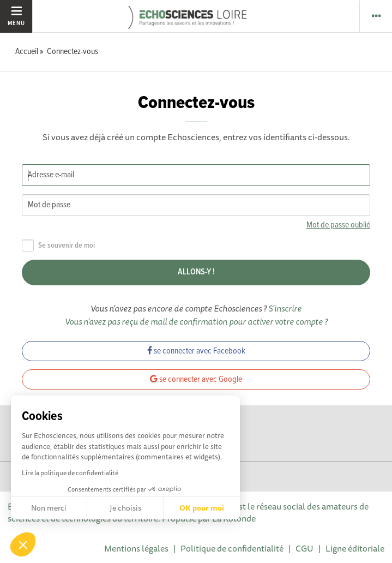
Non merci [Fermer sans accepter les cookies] (49, 508)
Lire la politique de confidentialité (70, 473)
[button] (23, 544)
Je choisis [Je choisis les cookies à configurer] (125, 508)
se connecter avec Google (196, 379)
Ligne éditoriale (355, 548)
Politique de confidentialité (232, 548)
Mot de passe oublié (338, 225)
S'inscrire (285, 308)
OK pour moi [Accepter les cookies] (202, 508)
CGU (304, 548)
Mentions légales (136, 548)
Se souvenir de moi (58, 246)
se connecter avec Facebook (196, 351)
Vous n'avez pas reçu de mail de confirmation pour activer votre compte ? (196, 321)
